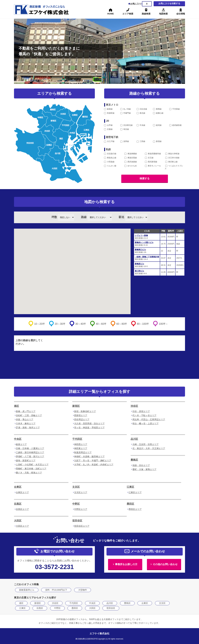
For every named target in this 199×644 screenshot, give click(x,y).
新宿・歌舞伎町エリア (85, 411)
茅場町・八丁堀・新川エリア (30, 456)
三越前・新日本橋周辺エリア (30, 452)
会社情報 (181, 14)
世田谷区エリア (82, 526)
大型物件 (83, 590)
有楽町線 (109, 113)
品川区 (134, 439)
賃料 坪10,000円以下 (56, 590)
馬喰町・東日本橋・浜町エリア (31, 469)
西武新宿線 (151, 162)
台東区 (18, 487)
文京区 (76, 487)
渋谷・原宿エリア (141, 411)
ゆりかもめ (131, 166)
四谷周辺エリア (82, 419)
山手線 (108, 125)
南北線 (141, 113)
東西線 (157, 109)
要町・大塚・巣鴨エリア (144, 469)
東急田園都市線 (153, 154)
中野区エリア (81, 509)
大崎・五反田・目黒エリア (146, 444)
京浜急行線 (110, 154)
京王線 (149, 158)
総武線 (157, 125)
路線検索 (146, 14)
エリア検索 (128, 14)
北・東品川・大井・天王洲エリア (149, 448)
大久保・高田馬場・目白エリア (89, 423)
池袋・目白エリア (141, 465)
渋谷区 (134, 406)
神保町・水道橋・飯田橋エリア (89, 456)
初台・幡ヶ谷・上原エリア (146, 423)
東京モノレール (153, 166)
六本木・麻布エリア (26, 423)
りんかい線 (110, 166)
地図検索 (163, 14)
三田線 (141, 141)
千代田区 (77, 439)
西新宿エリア (81, 415)
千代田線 (175, 109)
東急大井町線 (172, 154)
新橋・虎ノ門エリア (26, 411)
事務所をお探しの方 (126, 564)
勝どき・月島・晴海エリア (29, 473)
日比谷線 (142, 109)
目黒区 (18, 504)
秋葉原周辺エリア (83, 452)
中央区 (18, 439)
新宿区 (76, 406)
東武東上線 (171, 162)
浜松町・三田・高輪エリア (29, 415)
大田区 (18, 521)
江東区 (130, 487)
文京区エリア (81, 492)
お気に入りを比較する (169, 3)
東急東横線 (131, 154)
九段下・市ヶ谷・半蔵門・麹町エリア (93, 460)
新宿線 (157, 141)
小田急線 (109, 162)
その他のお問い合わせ (165, 564)
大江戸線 (109, 141)
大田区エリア (22, 526)
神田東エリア (81, 448)
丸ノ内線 (126, 109)
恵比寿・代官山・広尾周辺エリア (149, 419)
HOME (111, 14)
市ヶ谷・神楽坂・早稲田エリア (89, 428)
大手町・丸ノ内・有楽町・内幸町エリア (94, 465)
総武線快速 (175, 125)
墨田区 (130, 504)
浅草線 (125, 141)
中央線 (141, 125)
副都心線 (158, 113)
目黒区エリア (22, 509)
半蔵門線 (126, 113)
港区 (16, 406)
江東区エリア (135, 492)
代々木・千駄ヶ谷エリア (144, 415)
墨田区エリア (135, 509)
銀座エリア (21, 444)
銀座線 (108, 109)
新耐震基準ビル (27, 590)
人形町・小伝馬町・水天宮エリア (32, 465)
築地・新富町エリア (26, 460)
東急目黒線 (131, 158)
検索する (145, 178)
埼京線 (125, 129)
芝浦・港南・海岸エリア (28, 428)
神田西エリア (81, 444)
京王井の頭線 (172, 158)
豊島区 (134, 460)
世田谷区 (77, 521)
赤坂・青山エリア (25, 419)
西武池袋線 (131, 162)
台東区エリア (22, 492)
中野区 (76, 504)
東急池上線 (110, 158)
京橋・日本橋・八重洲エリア (30, 448)
